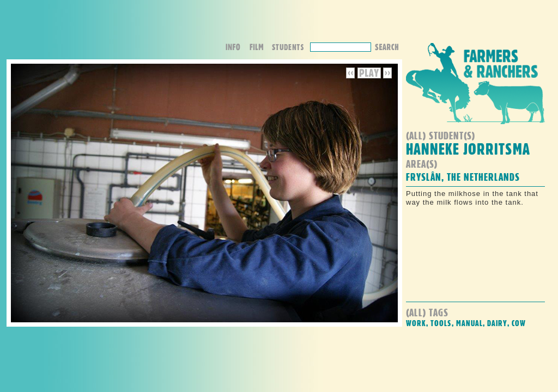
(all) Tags (427, 312)
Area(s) (422, 164)
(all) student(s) (441, 135)
